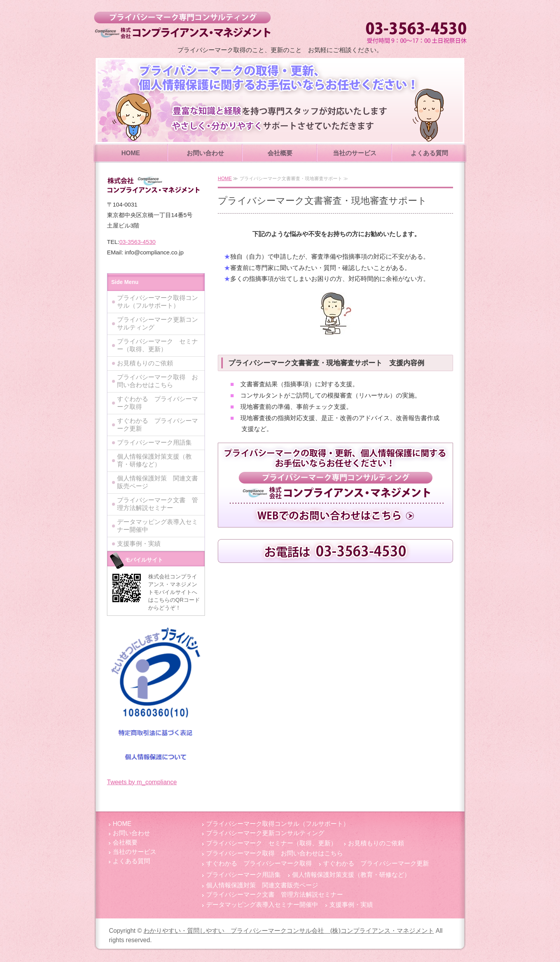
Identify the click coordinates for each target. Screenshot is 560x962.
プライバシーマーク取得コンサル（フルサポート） (157, 302)
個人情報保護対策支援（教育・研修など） (154, 460)
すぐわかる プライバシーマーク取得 (157, 403)
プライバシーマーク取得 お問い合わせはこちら (157, 381)
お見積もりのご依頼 (145, 363)
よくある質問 (429, 153)
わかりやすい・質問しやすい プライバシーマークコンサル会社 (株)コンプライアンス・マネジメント (182, 25)
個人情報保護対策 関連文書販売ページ (157, 482)
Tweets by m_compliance (142, 782)
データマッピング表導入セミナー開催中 (157, 526)
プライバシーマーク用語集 (154, 442)
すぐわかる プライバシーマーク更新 (157, 425)
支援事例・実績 (139, 544)
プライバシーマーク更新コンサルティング (157, 323)
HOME (131, 153)
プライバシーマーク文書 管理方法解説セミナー (157, 504)
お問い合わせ (205, 153)
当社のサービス (355, 153)
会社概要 (280, 153)
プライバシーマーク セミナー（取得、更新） (157, 345)
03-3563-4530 (137, 242)
